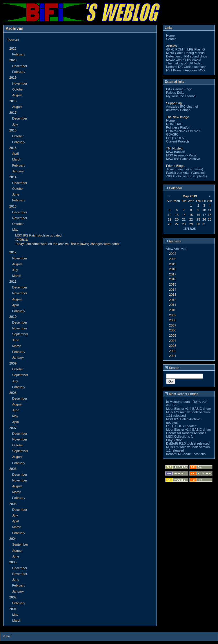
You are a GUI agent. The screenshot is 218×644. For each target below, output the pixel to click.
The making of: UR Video (184, 63)
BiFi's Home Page (179, 89)
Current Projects (178, 141)
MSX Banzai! (176, 152)
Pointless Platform (179, 127)
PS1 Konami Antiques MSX (186, 70)
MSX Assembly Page (181, 155)
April (15, 154)
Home (170, 35)
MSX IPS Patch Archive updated (38, 235)
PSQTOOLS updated (181, 426)
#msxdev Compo (178, 110)
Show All (13, 40)
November (20, 84)
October (18, 89)
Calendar (174, 188)
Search (171, 39)
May (15, 230)
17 (204, 215)
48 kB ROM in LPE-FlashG (186, 49)
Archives (173, 241)
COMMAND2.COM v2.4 (183, 131)
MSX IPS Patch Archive (183, 159)
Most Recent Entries (182, 394)
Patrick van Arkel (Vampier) (186, 173)
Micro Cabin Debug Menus (185, 53)
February (19, 54)
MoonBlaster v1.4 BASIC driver (189, 409)
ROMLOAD (174, 124)
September (20, 334)
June (16, 194)
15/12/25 (189, 229)
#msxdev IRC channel (182, 107)
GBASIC (172, 134)
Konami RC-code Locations (186, 454)
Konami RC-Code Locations (186, 67)
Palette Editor (176, 93)
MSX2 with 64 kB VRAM (184, 60)
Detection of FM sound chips (187, 56)
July (15, 125)
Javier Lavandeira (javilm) (185, 169)
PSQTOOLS (175, 138)
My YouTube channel (181, 96)
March (17, 159)
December (20, 66)
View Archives (176, 249)
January (18, 171)
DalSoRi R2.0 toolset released (188, 443)
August (17, 95)
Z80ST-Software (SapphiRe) (187, 176)
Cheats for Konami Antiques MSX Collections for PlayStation (186, 436)
